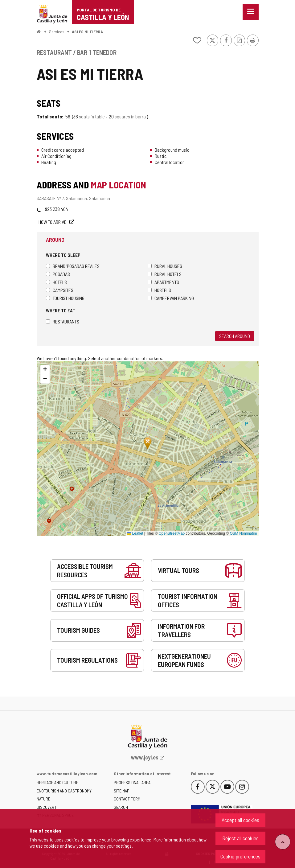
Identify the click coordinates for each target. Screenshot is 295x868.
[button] (45, 370)
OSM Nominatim (243, 533)
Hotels (56, 282)
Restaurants (63, 321)
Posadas (58, 274)
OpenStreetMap (172, 533)
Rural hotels (165, 274)
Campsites (60, 290)
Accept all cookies (240, 820)
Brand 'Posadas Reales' (73, 266)
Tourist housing (65, 298)
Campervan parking (171, 298)
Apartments (163, 282)
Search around (235, 336)
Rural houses (165, 266)
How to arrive (53, 222)
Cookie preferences (240, 856)
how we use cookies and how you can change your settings (118, 843)
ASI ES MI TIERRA (87, 32)
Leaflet (135, 533)
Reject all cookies (240, 838)
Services (57, 32)
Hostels (159, 290)
